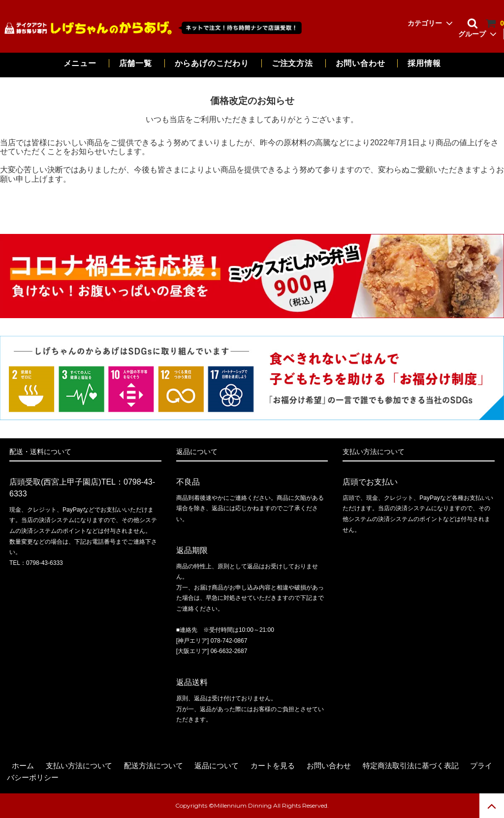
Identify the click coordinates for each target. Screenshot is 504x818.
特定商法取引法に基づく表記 (411, 766)
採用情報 (424, 63)
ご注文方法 (292, 63)
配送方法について (154, 766)
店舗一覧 (136, 63)
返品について (217, 766)
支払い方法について (79, 766)
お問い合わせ (362, 63)
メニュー (80, 63)
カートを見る (273, 766)
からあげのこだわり (212, 63)
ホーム (23, 766)
